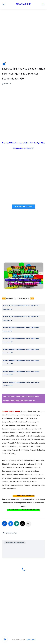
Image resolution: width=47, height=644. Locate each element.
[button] (11, 524)
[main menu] (3, 5)
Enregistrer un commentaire (15, 543)
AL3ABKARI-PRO (24, 4)
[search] (44, 5)
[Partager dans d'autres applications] (28, 524)
